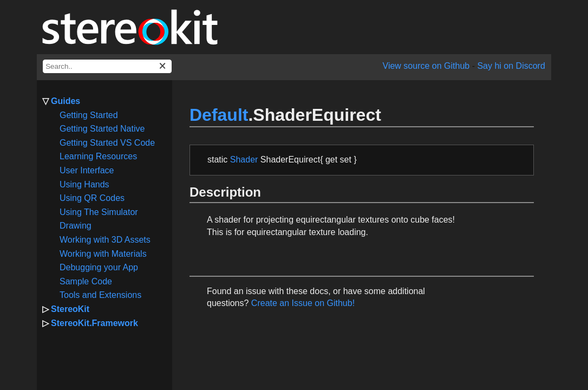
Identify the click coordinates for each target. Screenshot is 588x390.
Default (219, 115)
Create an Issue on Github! (303, 303)
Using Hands (84, 184)
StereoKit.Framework (94, 323)
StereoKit (70, 309)
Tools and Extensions (100, 295)
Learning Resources (98, 156)
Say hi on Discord (511, 66)
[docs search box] (107, 66)
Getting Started (89, 115)
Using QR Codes (92, 198)
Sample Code (86, 281)
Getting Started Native (102, 129)
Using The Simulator (99, 212)
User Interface (87, 170)
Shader (244, 160)
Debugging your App (99, 267)
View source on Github (426, 66)
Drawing (76, 226)
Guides (66, 101)
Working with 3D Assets (105, 240)
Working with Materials (103, 254)
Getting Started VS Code (107, 143)
